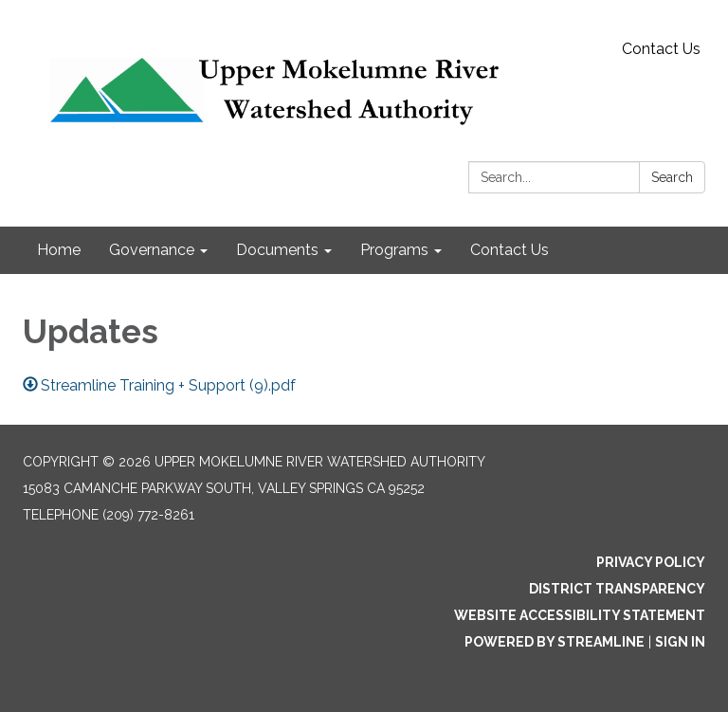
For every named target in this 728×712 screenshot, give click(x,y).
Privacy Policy (651, 562)
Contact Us (661, 49)
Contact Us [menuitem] (510, 250)
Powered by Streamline (555, 642)
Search (672, 177)
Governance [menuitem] (152, 250)
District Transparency (617, 589)
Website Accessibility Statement (580, 615)
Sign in (680, 642)
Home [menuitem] (59, 250)
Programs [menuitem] (394, 250)
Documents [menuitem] (277, 250)
